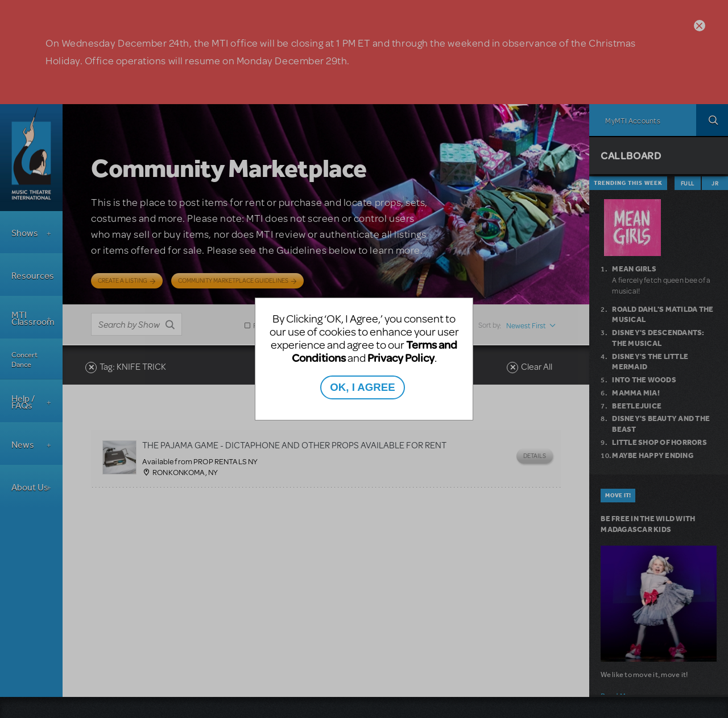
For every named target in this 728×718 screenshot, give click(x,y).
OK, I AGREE (362, 387)
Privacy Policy (401, 358)
